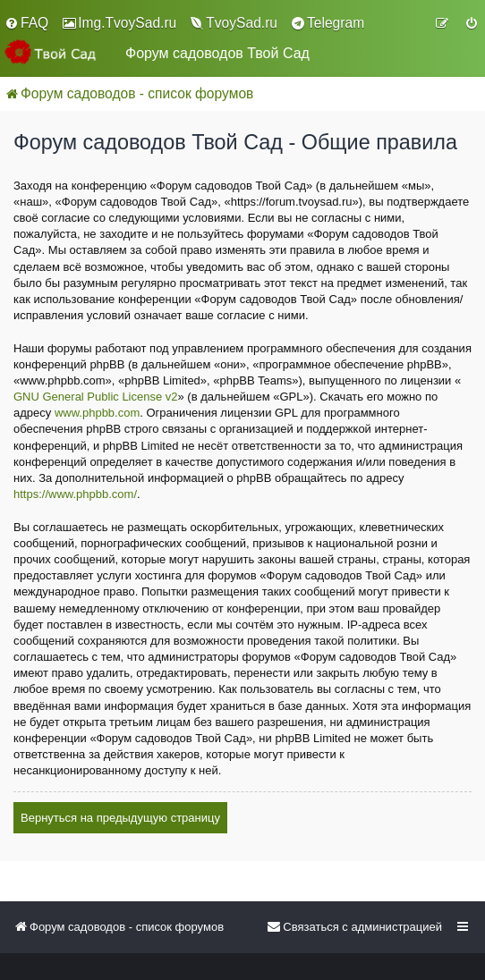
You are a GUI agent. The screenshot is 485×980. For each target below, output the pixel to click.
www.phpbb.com (97, 413)
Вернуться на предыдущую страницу (120, 818)
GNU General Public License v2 (96, 397)
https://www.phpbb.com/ (75, 494)
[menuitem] (26, 23)
